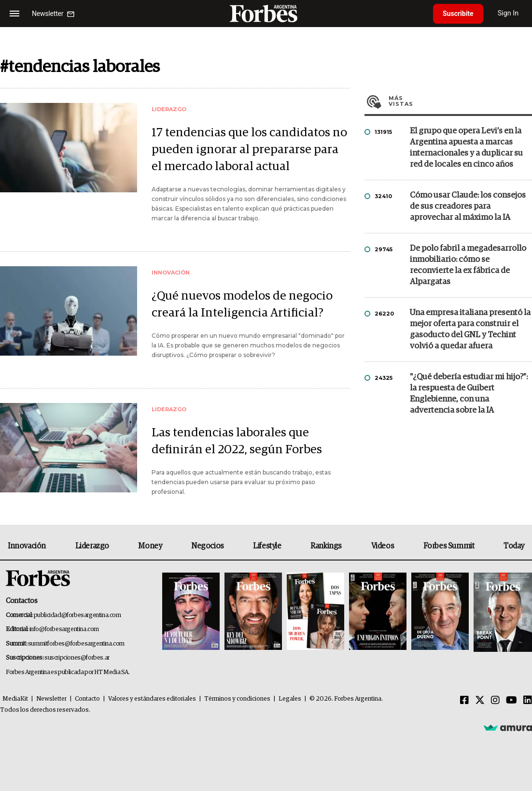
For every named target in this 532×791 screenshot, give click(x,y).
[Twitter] (480, 701)
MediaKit (15, 699)
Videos (383, 546)
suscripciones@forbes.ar (77, 658)
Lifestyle (267, 546)
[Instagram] (495, 701)
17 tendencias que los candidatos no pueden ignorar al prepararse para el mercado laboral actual (249, 150)
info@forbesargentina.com (64, 629)
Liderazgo (92, 546)
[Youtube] (511, 701)
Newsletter (51, 699)
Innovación (27, 546)
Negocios (208, 546)
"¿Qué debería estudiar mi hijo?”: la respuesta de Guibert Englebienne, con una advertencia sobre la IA (469, 394)
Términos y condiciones (237, 699)
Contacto (87, 699)
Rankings (326, 546)
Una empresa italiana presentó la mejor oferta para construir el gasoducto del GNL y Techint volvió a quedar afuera (470, 330)
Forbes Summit (449, 546)
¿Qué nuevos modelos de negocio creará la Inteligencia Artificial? (242, 304)
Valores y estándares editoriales (152, 699)
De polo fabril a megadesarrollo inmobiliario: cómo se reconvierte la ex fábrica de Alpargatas (468, 265)
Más (460, 101)
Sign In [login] (508, 13)
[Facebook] (464, 701)
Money (150, 546)
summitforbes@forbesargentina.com (76, 644)
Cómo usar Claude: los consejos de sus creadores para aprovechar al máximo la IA (468, 207)
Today (514, 546)
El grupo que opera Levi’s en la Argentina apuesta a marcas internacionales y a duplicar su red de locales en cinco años (466, 148)
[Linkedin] (528, 701)
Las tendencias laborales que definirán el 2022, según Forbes (237, 441)
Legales (290, 699)
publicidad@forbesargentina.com (77, 615)
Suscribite (458, 14)
